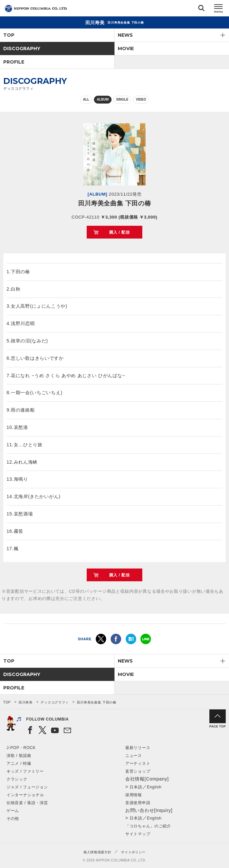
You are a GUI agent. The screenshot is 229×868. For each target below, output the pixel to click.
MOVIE (126, 48)
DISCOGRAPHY (22, 48)
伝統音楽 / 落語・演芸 (27, 803)
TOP (9, 35)
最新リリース (138, 748)
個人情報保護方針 (97, 852)
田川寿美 (26, 702)
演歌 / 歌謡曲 (19, 756)
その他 (13, 819)
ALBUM (103, 99)
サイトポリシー (133, 852)
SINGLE (122, 99)
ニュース (134, 756)
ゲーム (13, 811)
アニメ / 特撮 (19, 763)
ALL (86, 99)
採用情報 (134, 795)
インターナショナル (25, 795)
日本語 (136, 787)
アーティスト (138, 763)
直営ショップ (138, 771)
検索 (201, 9)
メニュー (219, 9)
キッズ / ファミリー (25, 771)
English (154, 787)
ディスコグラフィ (55, 702)
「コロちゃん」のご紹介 (148, 826)
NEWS (125, 35)
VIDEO (141, 99)
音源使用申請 (138, 803)
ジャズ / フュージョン (27, 787)
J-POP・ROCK (21, 748)
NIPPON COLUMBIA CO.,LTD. (36, 9)
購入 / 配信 (120, 232)
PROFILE (14, 62)
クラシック (17, 779)
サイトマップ (138, 834)
